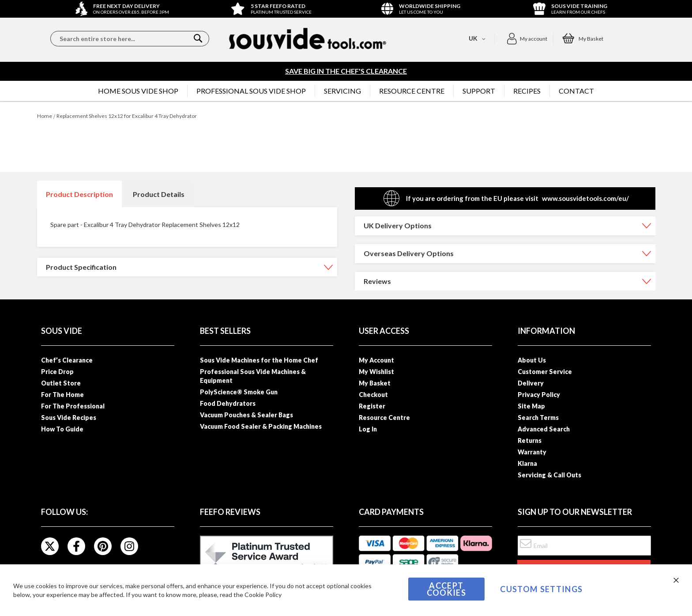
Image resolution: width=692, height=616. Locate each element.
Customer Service (545, 372)
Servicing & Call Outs (549, 475)
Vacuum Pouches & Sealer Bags (246, 415)
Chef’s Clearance (67, 360)
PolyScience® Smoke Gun (239, 392)
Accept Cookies (446, 589)
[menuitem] (138, 91)
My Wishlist (376, 372)
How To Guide (62, 429)
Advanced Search (544, 429)
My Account (376, 360)
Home (45, 116)
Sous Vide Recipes (69, 418)
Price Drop (57, 372)
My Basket (375, 383)
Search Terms (538, 418)
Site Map (531, 406)
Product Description (79, 194)
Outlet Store (61, 383)
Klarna (527, 463)
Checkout (373, 395)
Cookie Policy (263, 595)
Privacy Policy (539, 395)
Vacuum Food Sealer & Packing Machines (261, 426)
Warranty (532, 452)
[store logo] (308, 39)
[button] (527, 39)
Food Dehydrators (228, 403)
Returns (530, 440)
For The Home (62, 395)
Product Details (159, 194)
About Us (532, 360)
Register (372, 406)
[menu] (346, 91)
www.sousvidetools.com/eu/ (585, 198)
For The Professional (73, 406)
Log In (368, 429)
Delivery (531, 383)
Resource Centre (384, 418)
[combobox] (130, 39)
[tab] (79, 194)
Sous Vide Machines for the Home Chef (259, 360)
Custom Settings (541, 589)
